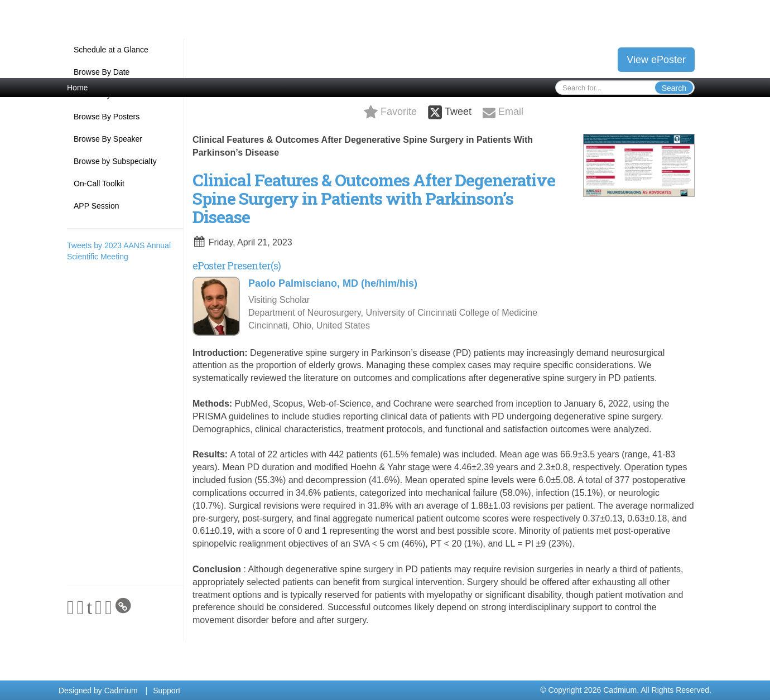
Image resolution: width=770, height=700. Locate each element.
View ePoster (656, 60)
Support (167, 691)
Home (77, 88)
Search (674, 88)
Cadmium (121, 691)
